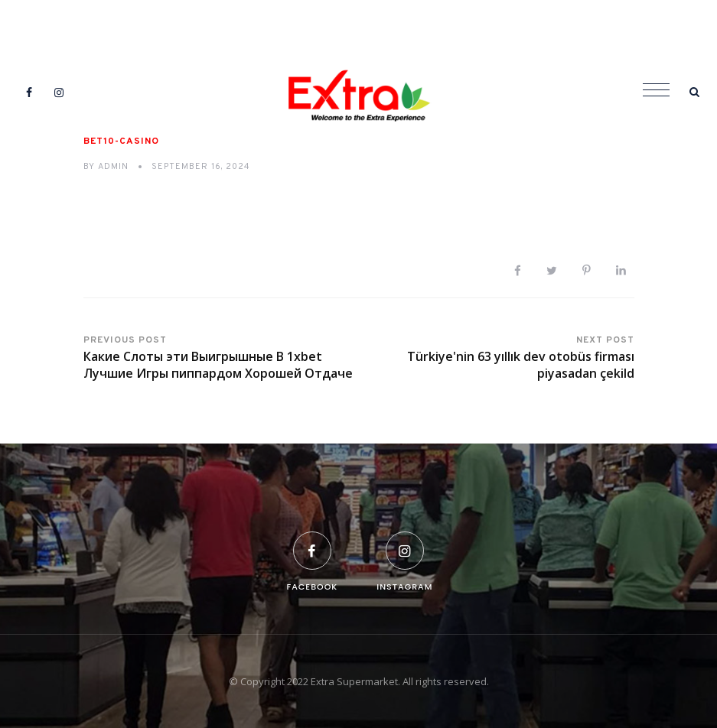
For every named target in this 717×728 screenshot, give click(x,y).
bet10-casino (121, 141)
